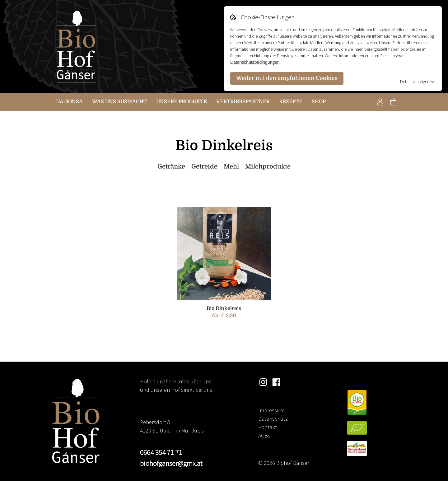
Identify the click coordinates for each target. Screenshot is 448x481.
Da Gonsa (69, 102)
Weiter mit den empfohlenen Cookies (287, 78)
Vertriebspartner (243, 102)
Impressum (271, 410)
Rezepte (291, 102)
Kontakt (268, 427)
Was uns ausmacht (119, 102)
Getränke (171, 166)
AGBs (264, 435)
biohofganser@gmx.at (171, 463)
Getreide (204, 166)
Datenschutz (273, 419)
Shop (319, 102)
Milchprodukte (268, 166)
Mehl (231, 166)
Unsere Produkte (182, 102)
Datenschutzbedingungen (255, 62)
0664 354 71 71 (161, 452)
